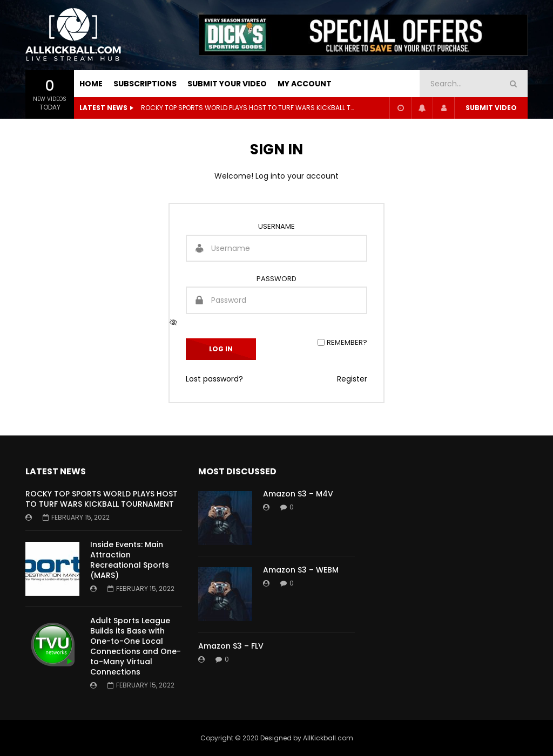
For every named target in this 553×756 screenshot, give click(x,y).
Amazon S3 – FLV (231, 646)
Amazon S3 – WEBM (301, 570)
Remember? (347, 342)
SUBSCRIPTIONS (145, 84)
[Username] (276, 248)
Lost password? (214, 379)
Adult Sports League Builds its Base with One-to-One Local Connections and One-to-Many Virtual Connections (136, 646)
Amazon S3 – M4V (298, 494)
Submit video (491, 108)
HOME (91, 84)
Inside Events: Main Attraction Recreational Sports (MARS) (130, 560)
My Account (305, 84)
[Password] (276, 300)
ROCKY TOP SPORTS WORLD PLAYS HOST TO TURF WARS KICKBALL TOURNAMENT (249, 108)
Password (276, 279)
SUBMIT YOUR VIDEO (227, 84)
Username (276, 226)
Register (352, 379)
